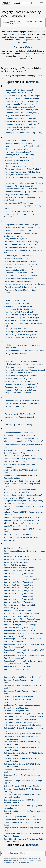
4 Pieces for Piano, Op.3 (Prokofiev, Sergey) (21, 315)
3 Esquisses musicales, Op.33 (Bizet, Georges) (22, 242)
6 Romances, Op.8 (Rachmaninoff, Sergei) (20, 390)
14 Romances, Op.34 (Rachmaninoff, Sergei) (21, 119)
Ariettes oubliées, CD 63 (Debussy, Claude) (21, 523)
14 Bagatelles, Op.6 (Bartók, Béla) (17, 116)
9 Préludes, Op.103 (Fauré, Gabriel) (18, 425)
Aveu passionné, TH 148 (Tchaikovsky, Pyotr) (21, 537)
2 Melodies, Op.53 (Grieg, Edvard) (17, 161)
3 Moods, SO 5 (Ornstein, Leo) (16, 259)
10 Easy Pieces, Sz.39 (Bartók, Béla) (18, 93)
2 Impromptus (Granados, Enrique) (17, 152)
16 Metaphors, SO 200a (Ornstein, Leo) (19, 127)
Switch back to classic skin (21, 863)
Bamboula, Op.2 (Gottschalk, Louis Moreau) (21, 571)
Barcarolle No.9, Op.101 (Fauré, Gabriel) (20, 602)
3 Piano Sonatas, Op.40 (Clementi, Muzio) (20, 276)
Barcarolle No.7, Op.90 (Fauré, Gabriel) (19, 596)
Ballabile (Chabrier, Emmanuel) (16, 548)
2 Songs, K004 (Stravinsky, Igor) (16, 195)
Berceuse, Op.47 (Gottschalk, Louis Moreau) (21, 622)
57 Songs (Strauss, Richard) (15, 354)
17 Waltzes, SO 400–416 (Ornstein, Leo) (20, 130)
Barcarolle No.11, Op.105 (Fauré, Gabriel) (20, 576)
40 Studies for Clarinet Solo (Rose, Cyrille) (20, 337)
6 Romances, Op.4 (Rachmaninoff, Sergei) (20, 387)
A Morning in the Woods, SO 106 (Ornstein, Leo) (23, 456)
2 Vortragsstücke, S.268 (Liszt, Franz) (18, 203)
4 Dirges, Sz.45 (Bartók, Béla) (15, 300)
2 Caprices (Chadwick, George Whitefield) (20, 143)
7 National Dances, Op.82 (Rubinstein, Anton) (21, 403)
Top (11, 21)
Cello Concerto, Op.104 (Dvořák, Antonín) (20, 719)
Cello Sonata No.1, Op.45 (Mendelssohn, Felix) (22, 725)
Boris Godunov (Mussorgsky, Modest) (18, 628)
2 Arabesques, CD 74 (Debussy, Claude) (20, 141)
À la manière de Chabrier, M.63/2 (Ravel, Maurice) (23, 441)
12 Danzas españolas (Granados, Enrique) (20, 104)
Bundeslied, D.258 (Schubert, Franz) (18, 666)
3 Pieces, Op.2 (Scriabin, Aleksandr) (18, 281)
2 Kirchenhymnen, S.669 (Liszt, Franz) (19, 155)
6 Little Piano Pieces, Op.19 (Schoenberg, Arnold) (23, 364)
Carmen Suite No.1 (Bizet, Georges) (18, 708)
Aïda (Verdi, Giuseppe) (13, 540)
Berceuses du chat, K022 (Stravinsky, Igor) (20, 625)
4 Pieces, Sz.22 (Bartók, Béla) (15, 329)
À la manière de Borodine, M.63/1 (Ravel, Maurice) (23, 438)
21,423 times (31, 861)
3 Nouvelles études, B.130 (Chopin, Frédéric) (21, 270)
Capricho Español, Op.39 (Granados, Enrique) (22, 705)
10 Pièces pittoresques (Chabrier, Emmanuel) (21, 98)
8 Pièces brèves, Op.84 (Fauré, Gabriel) (19, 414)
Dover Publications (19, 34)
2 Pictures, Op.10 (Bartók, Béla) (16, 166)
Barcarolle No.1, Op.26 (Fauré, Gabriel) (19, 574)
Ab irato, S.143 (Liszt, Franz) (15, 462)
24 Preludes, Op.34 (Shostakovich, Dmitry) (20, 211)
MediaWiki (9, 863)
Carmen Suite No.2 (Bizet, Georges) (18, 711)
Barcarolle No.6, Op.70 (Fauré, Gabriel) (19, 594)
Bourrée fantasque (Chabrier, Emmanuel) (20, 630)
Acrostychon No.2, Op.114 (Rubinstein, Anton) (22, 481)
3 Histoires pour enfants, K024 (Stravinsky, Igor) (22, 247)
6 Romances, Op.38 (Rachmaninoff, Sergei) (21, 384)
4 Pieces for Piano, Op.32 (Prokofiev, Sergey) (21, 318)
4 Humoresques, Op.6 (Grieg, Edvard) (19, 306)
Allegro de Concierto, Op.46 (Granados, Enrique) (23, 495)
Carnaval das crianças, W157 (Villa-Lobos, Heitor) (23, 714)
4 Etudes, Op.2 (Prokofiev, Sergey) (17, 303)
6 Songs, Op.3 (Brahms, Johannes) (17, 393)
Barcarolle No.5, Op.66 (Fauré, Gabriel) (19, 591)
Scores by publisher (18, 853)
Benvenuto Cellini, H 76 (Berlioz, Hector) (19, 616)
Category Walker (23, 47)
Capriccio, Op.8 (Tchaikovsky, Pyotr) (18, 699)
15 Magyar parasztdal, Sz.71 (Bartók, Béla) (20, 121)
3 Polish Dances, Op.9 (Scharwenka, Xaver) (21, 287)
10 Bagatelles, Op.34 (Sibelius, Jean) (18, 90)
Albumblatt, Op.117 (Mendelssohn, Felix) (20, 489)
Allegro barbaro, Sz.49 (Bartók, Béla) (18, 492)
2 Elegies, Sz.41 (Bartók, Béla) (16, 149)
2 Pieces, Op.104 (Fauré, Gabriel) (17, 175)
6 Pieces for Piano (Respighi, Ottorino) (19, 367)
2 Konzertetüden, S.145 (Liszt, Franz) (18, 158)
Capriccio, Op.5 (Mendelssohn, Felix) (18, 697)
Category (5, 853)
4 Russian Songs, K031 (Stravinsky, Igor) (20, 335)
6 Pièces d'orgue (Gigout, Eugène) (17, 379)
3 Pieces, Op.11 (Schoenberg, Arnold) (18, 279)
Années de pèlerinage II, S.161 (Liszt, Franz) (21, 518)
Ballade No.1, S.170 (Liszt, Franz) (17, 556)
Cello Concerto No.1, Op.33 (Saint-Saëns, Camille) (24, 716)
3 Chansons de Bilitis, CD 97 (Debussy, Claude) (22, 228)
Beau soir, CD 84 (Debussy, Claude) (18, 610)
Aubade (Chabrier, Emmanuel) (16, 526)
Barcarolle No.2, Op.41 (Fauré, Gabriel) (19, 582)
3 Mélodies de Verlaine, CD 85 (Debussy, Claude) (23, 264)
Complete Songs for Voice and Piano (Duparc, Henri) (24, 819)
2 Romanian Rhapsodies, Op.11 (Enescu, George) (23, 192)
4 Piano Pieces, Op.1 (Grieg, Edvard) (18, 312)
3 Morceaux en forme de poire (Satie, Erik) (20, 261)
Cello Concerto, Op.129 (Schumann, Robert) (21, 722)
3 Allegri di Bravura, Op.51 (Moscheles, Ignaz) (22, 225)
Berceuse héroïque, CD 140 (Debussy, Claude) (22, 619)
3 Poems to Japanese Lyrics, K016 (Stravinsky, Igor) (24, 284)
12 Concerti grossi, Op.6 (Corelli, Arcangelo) (21, 101)
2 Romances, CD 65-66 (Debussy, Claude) (20, 186)
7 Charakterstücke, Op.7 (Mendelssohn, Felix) (22, 401)
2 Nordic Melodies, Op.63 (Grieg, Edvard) (20, 163)
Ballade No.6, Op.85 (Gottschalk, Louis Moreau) (22, 559)
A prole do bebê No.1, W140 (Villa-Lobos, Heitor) (23, 459)
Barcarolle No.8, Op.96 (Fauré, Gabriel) (19, 599)
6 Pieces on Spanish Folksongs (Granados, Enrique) (24, 370)
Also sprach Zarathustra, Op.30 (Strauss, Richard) (23, 501)
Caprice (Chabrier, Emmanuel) (16, 702)
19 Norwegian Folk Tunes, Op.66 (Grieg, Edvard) (23, 133)
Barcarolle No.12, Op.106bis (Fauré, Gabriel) (21, 579)
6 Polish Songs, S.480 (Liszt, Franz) (18, 381)
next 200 (32, 82)
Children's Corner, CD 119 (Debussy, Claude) (21, 786)
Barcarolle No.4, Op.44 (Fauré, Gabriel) (19, 588)
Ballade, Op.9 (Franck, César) (15, 565)
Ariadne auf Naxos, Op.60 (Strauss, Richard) (21, 520)
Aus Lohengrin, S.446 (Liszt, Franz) (17, 534)
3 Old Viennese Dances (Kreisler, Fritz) (19, 273)
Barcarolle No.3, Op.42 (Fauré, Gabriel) (19, 585)
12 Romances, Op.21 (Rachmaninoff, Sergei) (21, 113)
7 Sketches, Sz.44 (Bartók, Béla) (16, 406)
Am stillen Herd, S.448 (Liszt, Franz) (18, 504)
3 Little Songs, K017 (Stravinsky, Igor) (18, 256)
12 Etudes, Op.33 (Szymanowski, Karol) (19, 107)
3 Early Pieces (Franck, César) (16, 239)
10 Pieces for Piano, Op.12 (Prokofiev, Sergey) (22, 96)
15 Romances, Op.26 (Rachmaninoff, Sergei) (21, 124)
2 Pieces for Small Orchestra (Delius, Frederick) (22, 169)
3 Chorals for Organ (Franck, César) (18, 230)
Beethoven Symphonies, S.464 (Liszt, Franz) (21, 613)
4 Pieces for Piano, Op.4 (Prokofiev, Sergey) (21, 320)
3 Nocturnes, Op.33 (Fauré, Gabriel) (18, 267)
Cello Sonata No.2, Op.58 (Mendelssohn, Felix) (22, 734)
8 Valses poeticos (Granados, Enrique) (19, 417)
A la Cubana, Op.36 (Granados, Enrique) (20, 435)
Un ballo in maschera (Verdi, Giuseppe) (19, 568)
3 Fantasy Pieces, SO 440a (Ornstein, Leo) (20, 244)
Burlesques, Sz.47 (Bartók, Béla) (16, 669)
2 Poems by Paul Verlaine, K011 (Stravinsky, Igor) (23, 183)
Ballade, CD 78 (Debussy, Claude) (17, 562)
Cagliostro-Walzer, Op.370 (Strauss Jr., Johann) (22, 677)
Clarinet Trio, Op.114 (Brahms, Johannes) (20, 817)
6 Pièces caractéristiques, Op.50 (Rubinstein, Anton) (24, 376)
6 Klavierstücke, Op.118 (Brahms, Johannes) (21, 361)
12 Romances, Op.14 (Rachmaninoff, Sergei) (21, 110)
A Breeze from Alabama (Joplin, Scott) (19, 433)
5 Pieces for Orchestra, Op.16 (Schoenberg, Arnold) (24, 351)
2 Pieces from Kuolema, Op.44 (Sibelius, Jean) (22, 172)
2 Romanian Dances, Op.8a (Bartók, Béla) (20, 189)
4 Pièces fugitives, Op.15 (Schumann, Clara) (21, 332)
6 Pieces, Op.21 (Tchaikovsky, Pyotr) (18, 373)
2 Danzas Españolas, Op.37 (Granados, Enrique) (23, 146)
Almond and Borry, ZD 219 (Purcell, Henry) (20, 498)
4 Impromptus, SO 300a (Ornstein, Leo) (19, 309)
